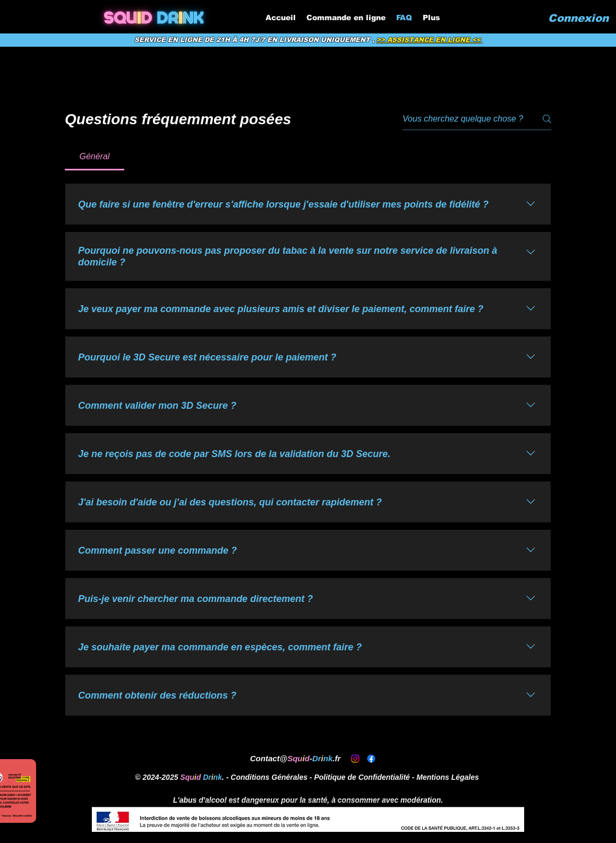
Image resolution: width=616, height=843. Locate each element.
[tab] (95, 157)
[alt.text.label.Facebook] (371, 759)
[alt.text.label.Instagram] (355, 759)
